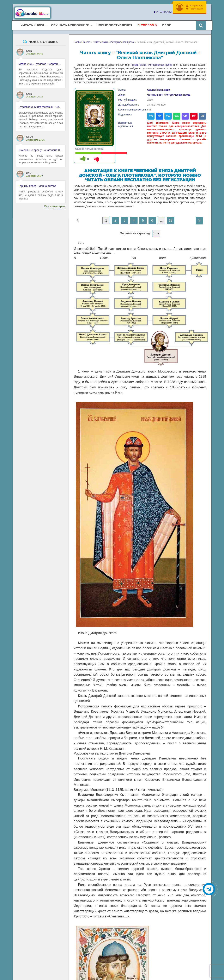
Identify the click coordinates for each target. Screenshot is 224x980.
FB (159, 116)
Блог (166, 25)
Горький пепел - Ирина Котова (37, 186)
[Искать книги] (201, 25)
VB (185, 116)
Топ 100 (147, 25)
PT (194, 116)
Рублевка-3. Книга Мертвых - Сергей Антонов (41, 107)
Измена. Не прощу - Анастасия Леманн (41, 150)
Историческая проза (160, 65)
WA (177, 116)
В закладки (163, 12)
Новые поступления (114, 25)
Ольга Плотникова (159, 90)
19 (171, 220)
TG (151, 116)
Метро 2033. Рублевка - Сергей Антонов (41, 64)
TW (168, 116)
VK (202, 116)
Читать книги (138, 65)
